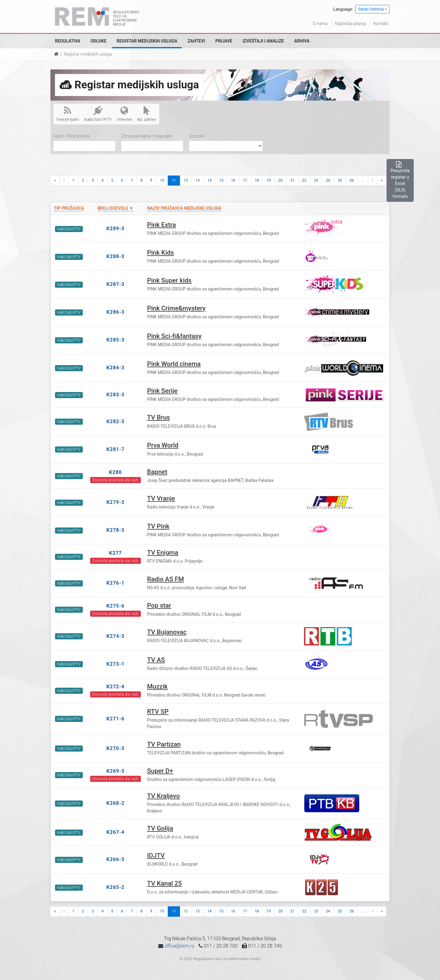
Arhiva (302, 41)
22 (304, 180)
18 (257, 180)
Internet (125, 114)
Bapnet (157, 472)
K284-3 (115, 368)
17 (245, 180)
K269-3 (115, 771)
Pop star (159, 605)
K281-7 (115, 449)
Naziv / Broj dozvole (72, 136)
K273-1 (115, 664)
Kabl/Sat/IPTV (98, 114)
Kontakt (381, 24)
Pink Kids (160, 253)
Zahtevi (196, 41)
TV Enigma (163, 553)
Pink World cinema (174, 364)
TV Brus (158, 417)
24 (328, 180)
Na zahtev (147, 114)
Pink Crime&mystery (176, 308)
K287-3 (115, 284)
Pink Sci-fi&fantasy (174, 336)
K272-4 (115, 687)
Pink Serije (162, 391)
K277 (116, 553)
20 (280, 180)
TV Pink (158, 526)
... (363, 180)
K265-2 (115, 887)
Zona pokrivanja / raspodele (147, 136)
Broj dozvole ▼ (115, 208)
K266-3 (115, 859)
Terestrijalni (68, 114)
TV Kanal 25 (164, 883)
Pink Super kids (169, 280)
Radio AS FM (165, 579)
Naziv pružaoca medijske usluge (184, 208)
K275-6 (115, 606)
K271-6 (115, 719)
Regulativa (68, 41)
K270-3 (115, 748)
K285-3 (115, 340)
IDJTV (156, 856)
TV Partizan (164, 744)
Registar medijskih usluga (147, 41)
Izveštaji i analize (263, 41)
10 (162, 180)
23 (316, 180)
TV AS (156, 660)
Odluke (98, 41)
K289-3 (115, 229)
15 (221, 180)
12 (186, 180)
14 (210, 180)
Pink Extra (161, 225)
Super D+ (160, 771)
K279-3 (115, 502)
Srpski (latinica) (371, 9)
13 (198, 180)
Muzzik (157, 686)
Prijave (224, 41)
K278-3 (115, 530)
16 (233, 180)
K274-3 (115, 636)
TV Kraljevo (163, 796)
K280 (116, 472)
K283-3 (115, 395)
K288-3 (115, 256)
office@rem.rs (179, 946)
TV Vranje (161, 498)
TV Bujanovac (167, 632)
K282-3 (115, 422)
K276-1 (115, 583)
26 (352, 180)
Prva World (163, 445)
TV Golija (160, 828)
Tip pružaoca (69, 208)
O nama (320, 24)
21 (292, 180)
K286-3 (115, 312)
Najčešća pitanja (350, 24)
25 (340, 180)
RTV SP (158, 712)
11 (174, 180)
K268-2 (115, 803)
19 (269, 180)
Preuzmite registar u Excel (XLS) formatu (400, 180)
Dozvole (196, 136)
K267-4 (115, 832)
